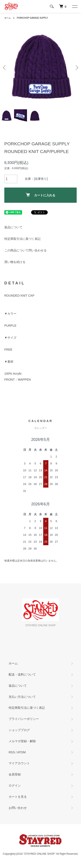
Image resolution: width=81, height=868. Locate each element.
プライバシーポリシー (24, 719)
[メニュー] (75, 6)
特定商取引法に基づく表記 (22, 239)
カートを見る (18, 797)
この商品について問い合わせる (25, 250)
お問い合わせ (18, 808)
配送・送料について (22, 674)
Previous (5, 67)
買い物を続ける (15, 262)
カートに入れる (40, 195)
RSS (12, 752)
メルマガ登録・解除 (22, 741)
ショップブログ (19, 730)
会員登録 (15, 774)
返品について (13, 227)
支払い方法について (22, 697)
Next (76, 67)
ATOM (21, 752)
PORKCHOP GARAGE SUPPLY (32, 18)
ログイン (15, 785)
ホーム (8, 18)
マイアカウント (19, 763)
